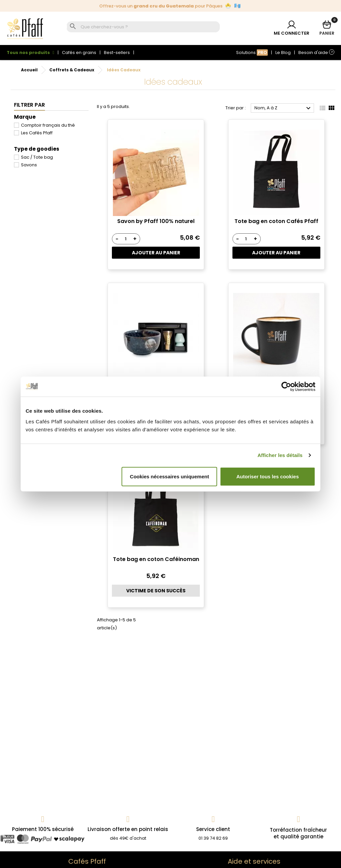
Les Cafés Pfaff (37, 133)
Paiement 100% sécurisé (43, 829)
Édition (170, 6)
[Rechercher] (149, 27)
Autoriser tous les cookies (268, 476)
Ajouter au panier (156, 253)
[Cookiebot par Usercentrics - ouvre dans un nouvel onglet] (286, 387)
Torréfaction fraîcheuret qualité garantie (298, 833)
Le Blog (283, 52)
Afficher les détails (280, 455)
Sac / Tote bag (37, 157)
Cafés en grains (79, 52)
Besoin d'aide (316, 52)
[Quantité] (126, 239)
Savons (29, 165)
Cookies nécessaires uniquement (170, 476)
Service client (213, 829)
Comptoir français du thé (48, 125)
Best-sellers (117, 52)
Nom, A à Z (283, 108)
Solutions (252, 52)
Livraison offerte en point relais (128, 829)
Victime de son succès (156, 591)
